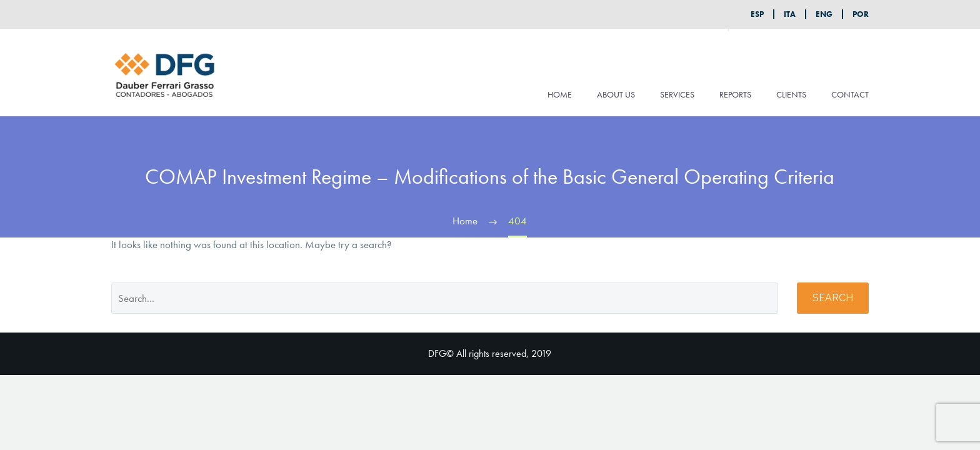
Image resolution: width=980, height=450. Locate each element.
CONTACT (850, 94)
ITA (790, 14)
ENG (824, 14)
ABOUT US (616, 94)
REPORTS (735, 94)
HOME (560, 94)
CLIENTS (791, 94)
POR (861, 14)
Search (833, 298)
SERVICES (677, 94)
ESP (757, 14)
